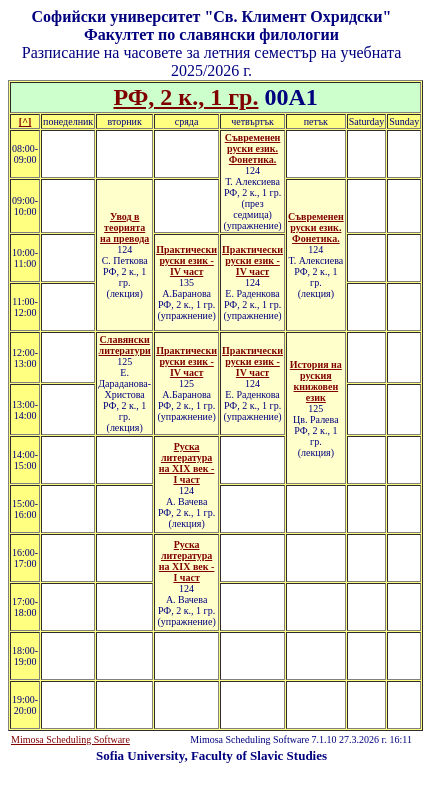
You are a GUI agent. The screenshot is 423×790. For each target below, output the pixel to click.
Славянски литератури (125, 345)
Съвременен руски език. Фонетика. (253, 148)
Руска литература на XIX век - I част (187, 463)
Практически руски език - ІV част (186, 260)
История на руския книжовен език (316, 381)
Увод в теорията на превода (124, 227)
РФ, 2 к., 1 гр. (185, 97)
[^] (25, 121)
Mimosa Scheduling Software (70, 739)
